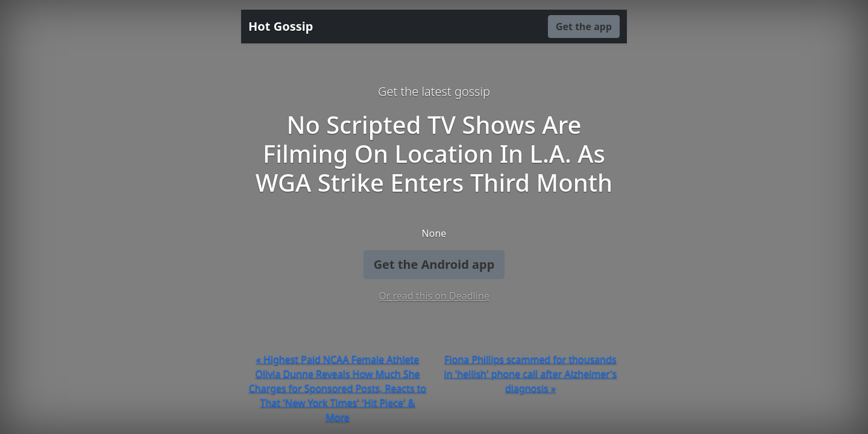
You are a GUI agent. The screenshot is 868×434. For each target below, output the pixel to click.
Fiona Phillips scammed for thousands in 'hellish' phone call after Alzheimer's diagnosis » (531, 374)
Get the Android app (434, 264)
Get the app (584, 27)
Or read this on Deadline (434, 296)
